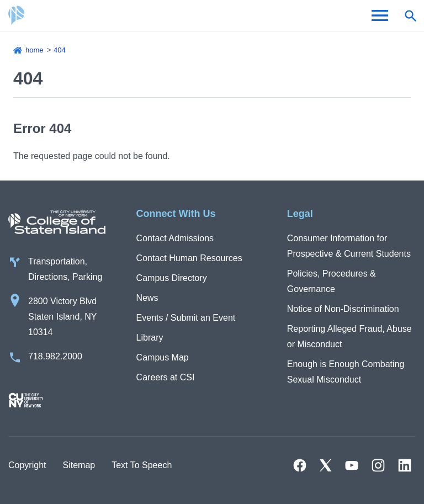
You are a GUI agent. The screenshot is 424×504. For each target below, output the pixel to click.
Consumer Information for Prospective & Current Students (349, 246)
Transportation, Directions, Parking (65, 269)
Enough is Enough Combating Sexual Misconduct (346, 372)
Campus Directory (172, 278)
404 (60, 50)
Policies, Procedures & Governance (332, 281)
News (147, 298)
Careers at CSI (166, 377)
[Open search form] (410, 15)
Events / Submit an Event (186, 318)
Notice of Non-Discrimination (343, 309)
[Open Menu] (380, 15)
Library (150, 338)
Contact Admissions (175, 238)
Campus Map (163, 357)
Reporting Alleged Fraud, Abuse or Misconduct (349, 336)
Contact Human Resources (189, 258)
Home (35, 50)
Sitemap (79, 465)
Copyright (27, 465)
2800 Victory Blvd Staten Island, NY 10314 (63, 317)
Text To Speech (142, 465)
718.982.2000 (55, 356)
